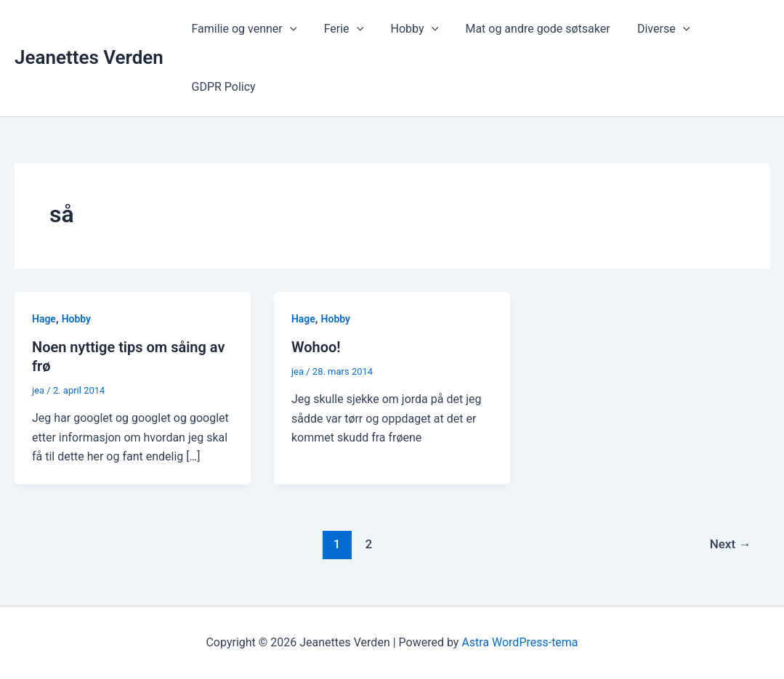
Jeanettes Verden (89, 57)
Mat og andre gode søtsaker (524, 29)
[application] (288, 29)
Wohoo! (316, 347)
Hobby (405, 29)
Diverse (646, 29)
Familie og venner (242, 29)
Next (731, 544)
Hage (44, 319)
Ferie (338, 29)
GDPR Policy (222, 87)
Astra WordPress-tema (520, 642)
